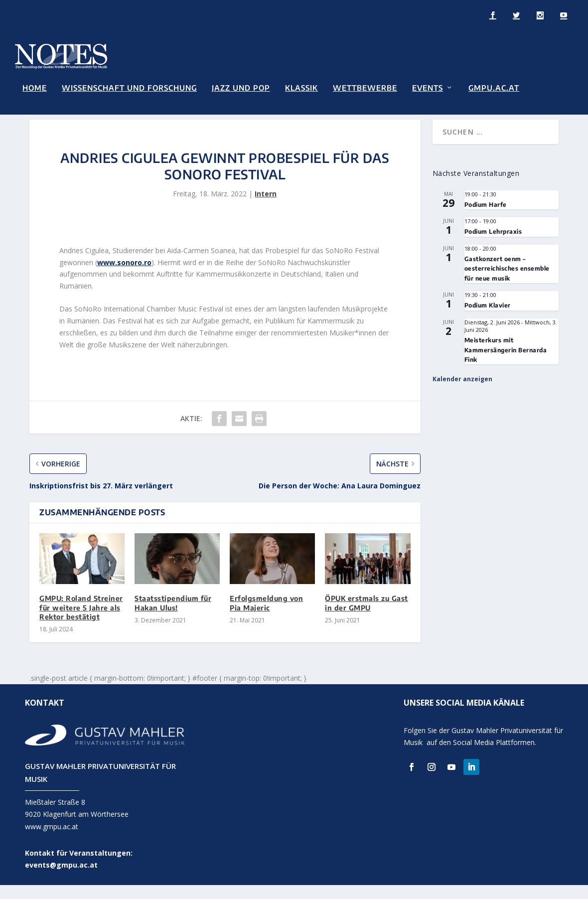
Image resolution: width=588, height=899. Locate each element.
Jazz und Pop (241, 87)
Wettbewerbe (365, 87)
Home (35, 87)
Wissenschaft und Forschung (129, 87)
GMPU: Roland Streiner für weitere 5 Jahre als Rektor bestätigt (81, 622)
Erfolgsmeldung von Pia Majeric (266, 617)
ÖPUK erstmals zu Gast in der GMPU (367, 617)
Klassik (301, 87)
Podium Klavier (488, 320)
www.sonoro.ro (124, 276)
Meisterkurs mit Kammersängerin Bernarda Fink (506, 364)
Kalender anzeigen (462, 393)
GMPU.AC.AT (494, 87)
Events (428, 87)
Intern (266, 208)
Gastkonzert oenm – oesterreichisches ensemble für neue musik (507, 283)
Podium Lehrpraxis (493, 246)
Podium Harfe (486, 219)
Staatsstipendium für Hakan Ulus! (173, 617)
